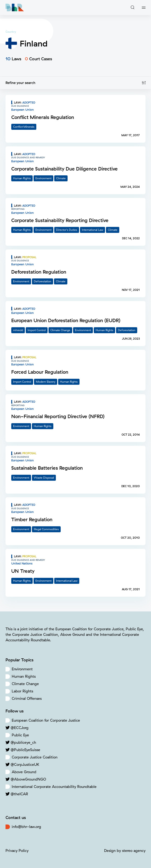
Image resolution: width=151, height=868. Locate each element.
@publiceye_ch (23, 742)
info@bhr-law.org (26, 827)
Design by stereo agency (125, 851)
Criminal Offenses (27, 698)
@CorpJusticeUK (25, 764)
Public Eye (20, 735)
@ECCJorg (20, 728)
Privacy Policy (17, 851)
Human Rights (24, 676)
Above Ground (24, 772)
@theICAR (19, 794)
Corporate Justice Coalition (35, 757)
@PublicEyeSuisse (25, 750)
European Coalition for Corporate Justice (46, 720)
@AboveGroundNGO (28, 779)
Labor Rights (22, 691)
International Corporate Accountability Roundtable (54, 787)
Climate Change (25, 684)
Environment (22, 669)
